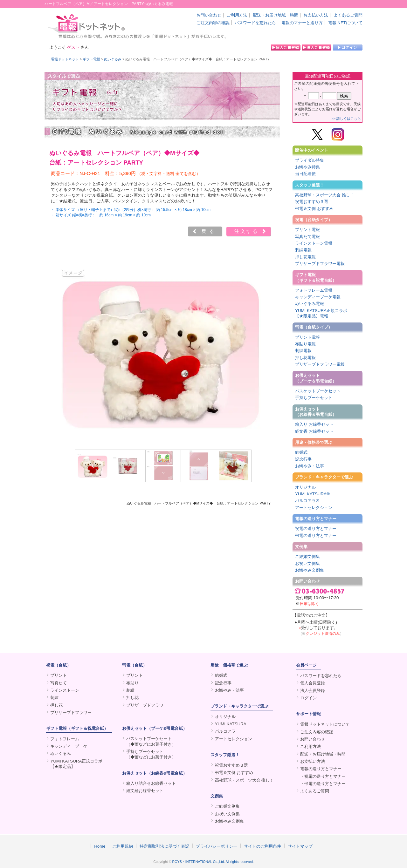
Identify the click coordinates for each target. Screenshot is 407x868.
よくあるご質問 (348, 15)
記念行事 (303, 459)
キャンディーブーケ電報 (318, 297)
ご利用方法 (237, 15)
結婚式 (301, 452)
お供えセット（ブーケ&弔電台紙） (155, 728)
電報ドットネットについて (325, 724)
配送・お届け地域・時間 (276, 15)
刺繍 (54, 698)
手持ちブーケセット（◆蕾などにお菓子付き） (151, 754)
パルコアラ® (307, 501)
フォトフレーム (65, 739)
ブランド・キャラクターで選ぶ (324, 477)
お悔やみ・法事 (310, 466)
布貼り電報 (305, 344)
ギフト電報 (91, 59)
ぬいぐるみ (113, 59)
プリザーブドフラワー (71, 712)
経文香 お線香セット (314, 431)
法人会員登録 (313, 691)
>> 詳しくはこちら (346, 119)
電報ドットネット (65, 59)
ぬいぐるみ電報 (310, 304)
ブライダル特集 (310, 160)
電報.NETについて (345, 23)
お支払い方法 (316, 15)
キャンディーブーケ (69, 746)
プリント (59, 675)
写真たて (59, 683)
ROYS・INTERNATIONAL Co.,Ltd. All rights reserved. (213, 862)
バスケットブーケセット (318, 391)
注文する (246, 231)
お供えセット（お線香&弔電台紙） (155, 773)
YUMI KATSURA (231, 724)
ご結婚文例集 (307, 556)
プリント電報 (307, 230)
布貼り (132, 683)
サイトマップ (300, 846)
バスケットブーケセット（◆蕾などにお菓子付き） (151, 741)
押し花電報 (305, 257)
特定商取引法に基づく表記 (164, 846)
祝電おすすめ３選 (312, 202)
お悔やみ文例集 (310, 570)
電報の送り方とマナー (316, 519)
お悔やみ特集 (307, 167)
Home (100, 846)
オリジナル (305, 487)
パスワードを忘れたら (255, 23)
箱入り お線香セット (314, 424)
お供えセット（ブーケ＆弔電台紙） (316, 378)
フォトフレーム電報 (314, 290)
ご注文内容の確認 (213, 23)
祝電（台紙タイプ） (314, 220)
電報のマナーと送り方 (302, 23)
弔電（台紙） (135, 665)
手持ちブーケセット (314, 398)
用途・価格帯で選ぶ (314, 442)
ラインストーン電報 (314, 243)
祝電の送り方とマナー (316, 529)
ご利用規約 (123, 846)
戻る (209, 231)
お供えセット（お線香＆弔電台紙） (316, 412)
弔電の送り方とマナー (316, 536)
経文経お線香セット (145, 791)
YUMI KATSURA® (312, 494)
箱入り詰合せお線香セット (151, 783)
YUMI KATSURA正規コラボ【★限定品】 (76, 764)
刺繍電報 (303, 250)
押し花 (56, 705)
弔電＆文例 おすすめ (314, 209)
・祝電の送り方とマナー (323, 776)
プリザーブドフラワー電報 (320, 264)
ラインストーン (65, 690)
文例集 (301, 547)
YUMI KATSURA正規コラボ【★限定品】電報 (321, 313)
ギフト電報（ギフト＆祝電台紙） (316, 277)
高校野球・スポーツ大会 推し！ (325, 195)
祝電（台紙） (59, 665)
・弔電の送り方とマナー (323, 784)
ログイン (308, 698)
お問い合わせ (209, 15)
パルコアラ (225, 731)
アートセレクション (314, 508)
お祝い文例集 (307, 563)
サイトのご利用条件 (262, 846)
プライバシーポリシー (217, 846)
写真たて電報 (307, 237)
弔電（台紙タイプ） (314, 327)
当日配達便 (305, 174)
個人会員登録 (313, 683)
